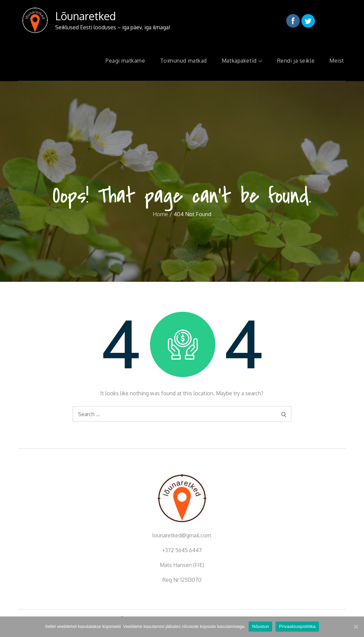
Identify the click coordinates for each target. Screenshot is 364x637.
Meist (337, 61)
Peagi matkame (125, 61)
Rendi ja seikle (296, 61)
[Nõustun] (356, 627)
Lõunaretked (85, 16)
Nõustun (260, 626)
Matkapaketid (242, 61)
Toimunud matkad (184, 61)
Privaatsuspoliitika (297, 626)
